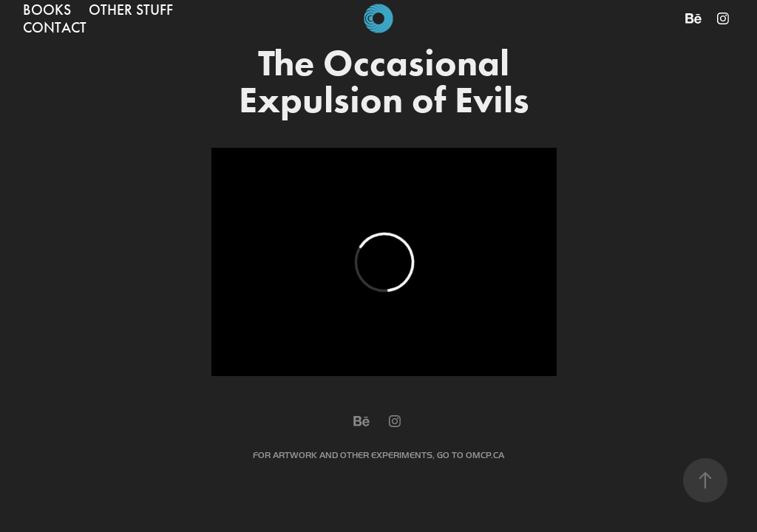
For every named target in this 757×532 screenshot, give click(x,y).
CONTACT (55, 27)
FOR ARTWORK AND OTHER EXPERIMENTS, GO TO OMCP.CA (378, 455)
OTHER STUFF (131, 10)
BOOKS (47, 10)
